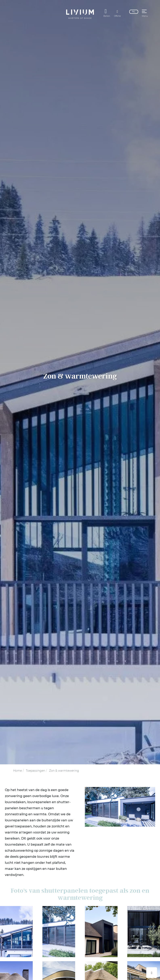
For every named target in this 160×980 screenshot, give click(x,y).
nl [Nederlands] (134, 12)
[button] (144, 12)
